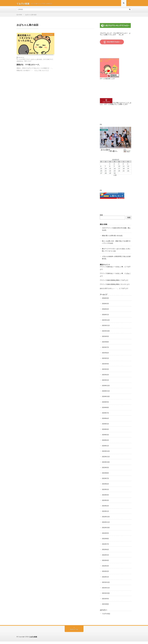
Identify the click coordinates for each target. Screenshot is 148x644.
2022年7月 (105, 547)
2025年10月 (106, 334)
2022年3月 (105, 568)
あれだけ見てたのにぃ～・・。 (110, 292)
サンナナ (125, 285)
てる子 (125, 281)
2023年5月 (105, 492)
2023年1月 (105, 514)
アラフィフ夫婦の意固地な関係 (110, 281)
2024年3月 (105, 438)
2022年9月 (105, 536)
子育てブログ (28, 62)
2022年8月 (105, 541)
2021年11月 (106, 590)
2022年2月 (105, 574)
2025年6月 (105, 356)
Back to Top (74, 632)
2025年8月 (105, 345)
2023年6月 (105, 487)
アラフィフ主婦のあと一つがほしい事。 (113, 267)
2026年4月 (105, 301)
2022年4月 (105, 563)
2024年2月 (105, 443)
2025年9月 (105, 340)
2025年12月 (106, 323)
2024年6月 (105, 421)
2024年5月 (105, 427)
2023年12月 (106, 454)
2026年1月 (105, 318)
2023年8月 (105, 476)
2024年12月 (106, 389)
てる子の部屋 (33, 639)
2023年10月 (106, 465)
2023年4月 (105, 498)
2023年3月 (105, 503)
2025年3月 (105, 372)
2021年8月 (105, 607)
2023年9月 (105, 470)
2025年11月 (106, 329)
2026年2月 (105, 312)
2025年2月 (105, 378)
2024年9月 (105, 405)
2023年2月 (105, 509)
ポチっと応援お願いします (108, 80)
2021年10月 (106, 596)
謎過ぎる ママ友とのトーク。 (30, 66)
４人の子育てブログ (24, 60)
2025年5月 (105, 361)
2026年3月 (105, 307)
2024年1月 (105, 449)
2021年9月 (105, 601)
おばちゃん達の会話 (36, 60)
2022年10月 (106, 530)
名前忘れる (20, 62)
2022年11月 (106, 525)
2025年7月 (105, 350)
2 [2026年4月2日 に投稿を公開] (114, 165)
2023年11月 (106, 459)
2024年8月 (105, 410)
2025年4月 (105, 367)
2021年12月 (106, 585)
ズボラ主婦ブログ (48, 60)
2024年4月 (105, 432)
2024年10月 (106, 400)
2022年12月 (106, 519)
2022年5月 (105, 558)
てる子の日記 (48, 36)
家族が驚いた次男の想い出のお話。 (114, 236)
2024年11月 (106, 394)
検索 (101, 216)
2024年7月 (105, 416)
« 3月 (115, 176)
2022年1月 (105, 579)
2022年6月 (105, 552)
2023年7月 (105, 481)
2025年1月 (105, 383)
